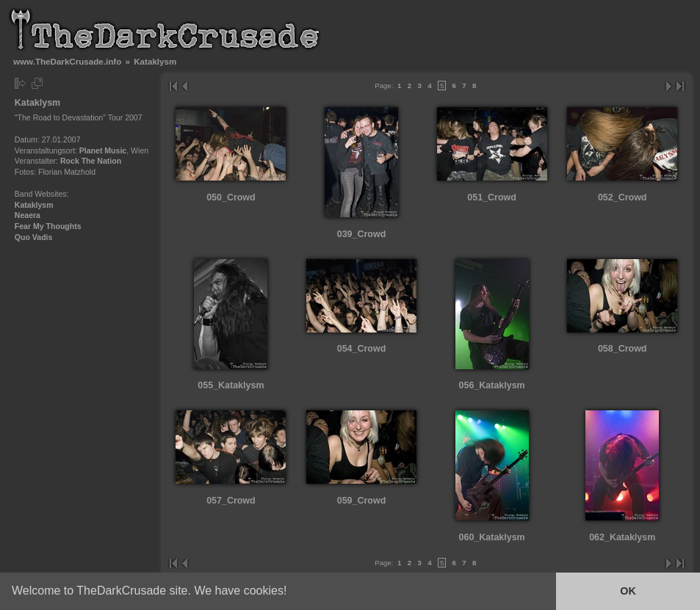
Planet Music (103, 150)
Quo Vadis (34, 237)
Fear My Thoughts (48, 226)
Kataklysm (34, 205)
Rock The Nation (91, 161)
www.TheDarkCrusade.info (67, 61)
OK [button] (628, 591)
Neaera (28, 215)
